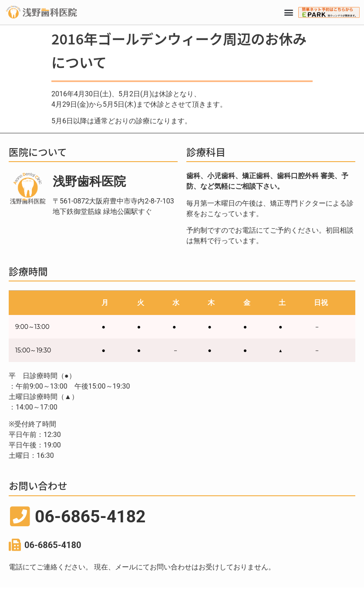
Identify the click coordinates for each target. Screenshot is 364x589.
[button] (289, 12)
